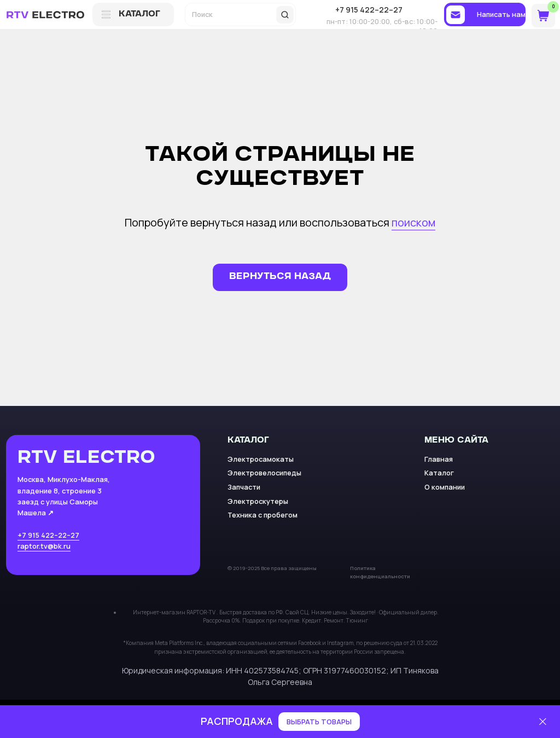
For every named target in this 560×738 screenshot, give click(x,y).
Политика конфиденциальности (380, 572)
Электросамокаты (261, 459)
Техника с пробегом (262, 515)
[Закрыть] (543, 722)
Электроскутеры (258, 501)
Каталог (439, 473)
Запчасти (244, 487)
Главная (439, 459)
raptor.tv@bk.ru (44, 546)
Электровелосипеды (264, 473)
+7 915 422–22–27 (48, 535)
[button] (485, 14)
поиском (413, 222)
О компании (445, 487)
